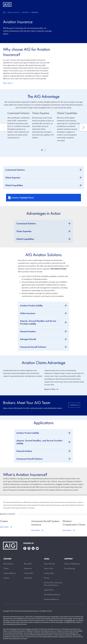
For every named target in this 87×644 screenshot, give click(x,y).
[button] (53, 584)
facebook (25, 548)
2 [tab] (45, 150)
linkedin (33, 548)
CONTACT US (74, 405)
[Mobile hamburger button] (82, 5)
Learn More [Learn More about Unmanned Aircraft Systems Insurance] (36, 530)
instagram (29, 548)
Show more (7, 83)
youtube (37, 548)
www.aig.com (71, 620)
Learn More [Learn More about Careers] (4, 527)
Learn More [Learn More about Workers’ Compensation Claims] (67, 530)
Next (84, 128)
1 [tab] (42, 150)
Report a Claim (50, 389)
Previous (3, 128)
